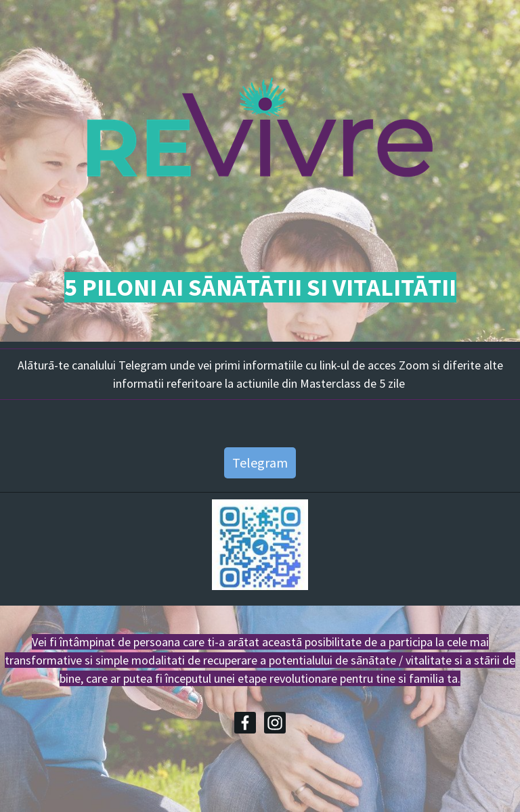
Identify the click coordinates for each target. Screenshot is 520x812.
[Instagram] (275, 723)
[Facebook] (245, 723)
